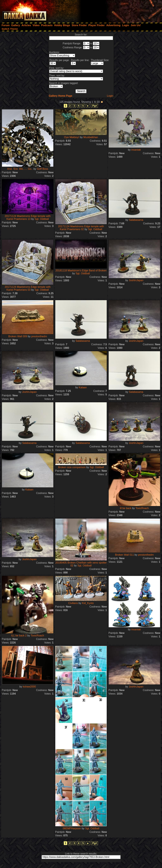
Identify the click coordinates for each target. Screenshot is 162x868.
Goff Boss (43, 169)
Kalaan (83, 387)
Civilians (73, 603)
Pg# (95, 106)
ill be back (126, 508)
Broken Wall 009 (18, 336)
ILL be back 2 (19, 636)
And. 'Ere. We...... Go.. (20, 169)
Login (110, 96)
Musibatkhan (91, 137)
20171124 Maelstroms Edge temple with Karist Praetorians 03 (28, 288)
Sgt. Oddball (42, 219)
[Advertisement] (119, 10)
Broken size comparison (72, 467)
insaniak (136, 150)
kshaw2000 (29, 687)
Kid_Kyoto (88, 603)
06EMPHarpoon (72, 828)
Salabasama (136, 220)
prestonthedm (39, 336)
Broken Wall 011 (124, 555)
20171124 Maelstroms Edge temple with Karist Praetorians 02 (81, 228)
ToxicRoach (142, 508)
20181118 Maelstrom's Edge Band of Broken (81, 271)
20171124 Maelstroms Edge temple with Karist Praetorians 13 (28, 218)
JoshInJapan (136, 280)
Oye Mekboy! (72, 137)
